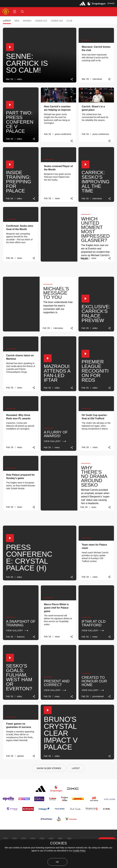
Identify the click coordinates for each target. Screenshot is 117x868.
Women (27, 21)
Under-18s (57, 21)
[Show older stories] (49, 768)
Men (17, 21)
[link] (72, 79)
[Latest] (76, 768)
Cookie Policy (79, 851)
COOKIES (58, 843)
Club (69, 21)
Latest (7, 21)
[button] (15, 12)
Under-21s (41, 21)
